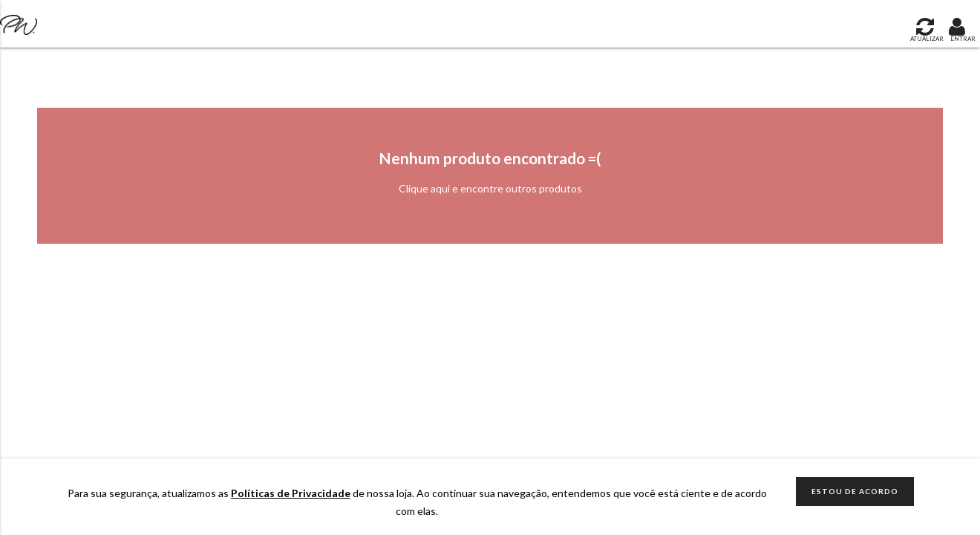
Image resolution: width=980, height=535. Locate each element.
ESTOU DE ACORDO (855, 491)
